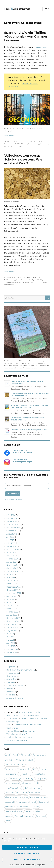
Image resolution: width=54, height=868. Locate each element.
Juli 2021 (10, 634)
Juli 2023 (10, 574)
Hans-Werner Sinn (13, 788)
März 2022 (11, 609)
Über (6, 832)
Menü (46, 9)
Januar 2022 (12, 615)
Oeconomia (44, 144)
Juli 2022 (10, 599)
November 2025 (13, 528)
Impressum (41, 865)
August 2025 (12, 534)
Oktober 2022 (12, 590)
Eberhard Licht (13, 731)
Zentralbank (41, 282)
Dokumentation (12, 765)
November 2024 (14, 550)
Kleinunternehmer (15, 686)
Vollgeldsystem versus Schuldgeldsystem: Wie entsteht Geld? (23, 159)
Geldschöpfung (34, 144)
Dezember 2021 (13, 618)
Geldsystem (26, 783)
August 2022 (12, 596)
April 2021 (11, 643)
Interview (11, 682)
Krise (26, 797)
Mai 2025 (10, 540)
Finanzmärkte (13, 673)
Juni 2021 (10, 637)
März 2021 (11, 646)
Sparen (36, 807)
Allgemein (11, 667)
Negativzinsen (22, 802)
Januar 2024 (12, 562)
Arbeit (8, 755)
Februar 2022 (12, 612)
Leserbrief (9, 802)
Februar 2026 (12, 518)
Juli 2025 (10, 537)
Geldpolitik (23, 144)
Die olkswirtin (17, 9)
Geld (17, 144)
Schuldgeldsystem (11, 282)
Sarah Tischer (12, 719)
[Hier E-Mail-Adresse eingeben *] (27, 486)
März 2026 (11, 515)
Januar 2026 (12, 521)
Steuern (29, 811)
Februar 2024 (12, 559)
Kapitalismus (35, 793)
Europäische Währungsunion (18, 769)
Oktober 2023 (12, 568)
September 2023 (14, 571)
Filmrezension (9, 144)
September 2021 (14, 627)
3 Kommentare (10, 284)
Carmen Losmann (32, 141)
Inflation (27, 788)
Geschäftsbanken (22, 280)
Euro (24, 765)
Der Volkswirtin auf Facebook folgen (22, 451)
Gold (36, 783)
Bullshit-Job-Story (13, 760)
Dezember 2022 (13, 587)
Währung (29, 816)
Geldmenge (29, 779)
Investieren (10, 793)
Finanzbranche (12, 774)
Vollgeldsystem (31, 282)
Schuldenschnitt (23, 807)
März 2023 (11, 584)
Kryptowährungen (38, 797)
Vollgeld (21, 282)
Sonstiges (11, 695)
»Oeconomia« (41, 47)
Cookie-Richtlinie (15, 865)
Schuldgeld (41, 280)
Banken (30, 277)
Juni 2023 (11, 578)
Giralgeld (33, 280)
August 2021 (12, 631)
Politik (7, 146)
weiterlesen (9, 136)
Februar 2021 (12, 649)
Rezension (19, 141)
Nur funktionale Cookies (27, 853)
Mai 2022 (10, 603)
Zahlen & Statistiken (15, 698)
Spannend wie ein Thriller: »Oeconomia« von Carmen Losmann (26, 36)
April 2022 (11, 606)
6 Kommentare (16, 146)
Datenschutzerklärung (29, 865)
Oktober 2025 (12, 531)
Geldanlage (11, 676)
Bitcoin (16, 755)
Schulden (9, 807)
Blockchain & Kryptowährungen (21, 670)
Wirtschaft (18, 816)
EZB (40, 141)
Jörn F (9, 725)
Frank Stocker (39, 774)
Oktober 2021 (12, 624)
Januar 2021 (12, 652)
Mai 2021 (10, 640)
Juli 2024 (10, 553)
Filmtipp (43, 769)
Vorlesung (39, 811)
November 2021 (13, 621)
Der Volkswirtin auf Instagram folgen (23, 461)
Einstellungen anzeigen (27, 859)
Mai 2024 (10, 556)
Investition (22, 793)
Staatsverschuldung (14, 811)
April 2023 (11, 581)
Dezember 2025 (13, 525)
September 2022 (14, 593)
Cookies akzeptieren (27, 847)
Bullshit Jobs (29, 760)
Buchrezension (40, 755)
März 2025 (11, 543)
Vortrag (8, 816)
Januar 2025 (12, 546)
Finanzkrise (26, 774)
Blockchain (26, 755)
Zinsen (8, 821)
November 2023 (13, 565)
